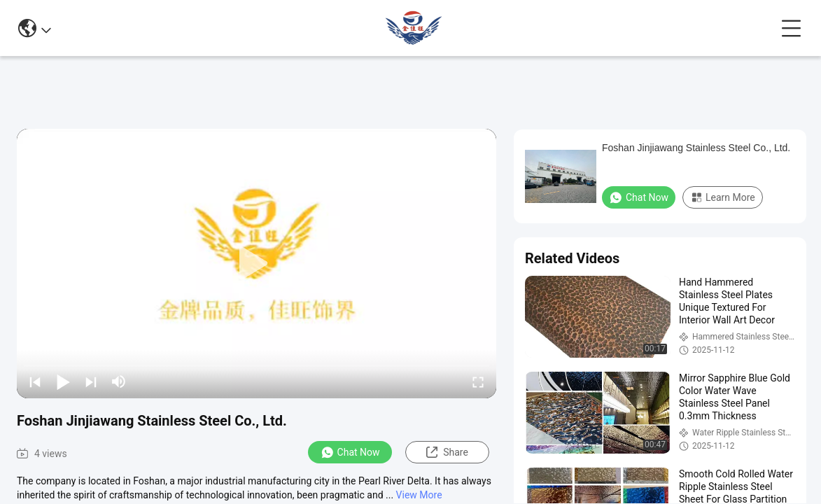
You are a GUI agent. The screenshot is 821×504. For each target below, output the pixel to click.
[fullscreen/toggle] (478, 381)
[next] (91, 381)
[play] (257, 264)
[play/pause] (63, 381)
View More (419, 495)
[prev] (35, 381)
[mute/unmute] (119, 381)
